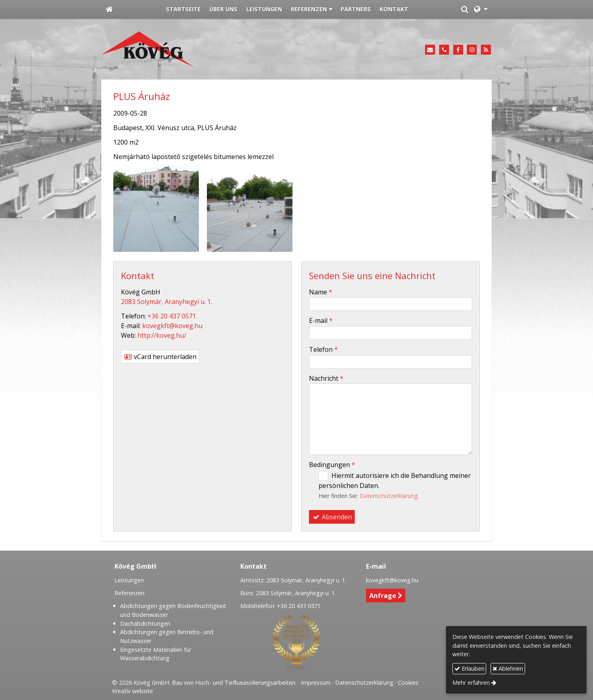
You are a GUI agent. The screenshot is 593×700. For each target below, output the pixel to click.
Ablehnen (508, 668)
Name (321, 292)
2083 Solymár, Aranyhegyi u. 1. (167, 302)
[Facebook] (458, 50)
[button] (481, 10)
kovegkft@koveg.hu (172, 326)
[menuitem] (183, 10)
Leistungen (129, 580)
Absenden (332, 517)
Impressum (316, 683)
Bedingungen (332, 465)
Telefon (323, 349)
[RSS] (486, 50)
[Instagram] (472, 50)
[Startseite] (109, 10)
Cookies (408, 683)
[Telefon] (444, 50)
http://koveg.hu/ (162, 335)
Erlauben (469, 668)
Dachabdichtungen (145, 623)
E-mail (321, 320)
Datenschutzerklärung (389, 496)
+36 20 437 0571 (172, 316)
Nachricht (326, 378)
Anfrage (386, 596)
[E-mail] (430, 50)
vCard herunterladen (160, 357)
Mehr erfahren (471, 683)
